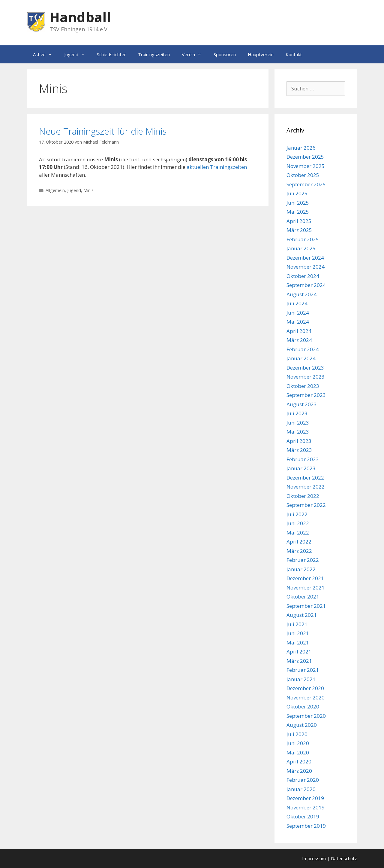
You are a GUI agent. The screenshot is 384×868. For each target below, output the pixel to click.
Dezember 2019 (305, 798)
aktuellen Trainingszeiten (217, 167)
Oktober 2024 (303, 276)
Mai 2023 (298, 432)
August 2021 (302, 615)
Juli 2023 (297, 413)
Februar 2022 (303, 560)
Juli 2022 (297, 514)
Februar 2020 (303, 780)
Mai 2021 (298, 643)
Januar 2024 (301, 358)
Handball (80, 17)
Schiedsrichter (111, 54)
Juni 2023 (298, 423)
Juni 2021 (298, 633)
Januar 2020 (301, 789)
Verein (195, 54)
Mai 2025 (298, 212)
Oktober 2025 (303, 175)
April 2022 (299, 542)
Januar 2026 (301, 148)
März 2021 (299, 661)
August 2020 (302, 725)
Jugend (78, 54)
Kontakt (294, 54)
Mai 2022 (298, 533)
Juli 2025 (297, 193)
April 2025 (299, 221)
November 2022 (306, 487)
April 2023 (299, 441)
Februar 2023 (303, 459)
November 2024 (306, 267)
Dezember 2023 (305, 368)
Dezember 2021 (305, 578)
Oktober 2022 (303, 496)
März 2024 (299, 340)
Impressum (314, 858)
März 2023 (299, 450)
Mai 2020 (298, 752)
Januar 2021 (301, 679)
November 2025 (306, 166)
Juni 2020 (298, 743)
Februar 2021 (303, 670)
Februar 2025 (303, 239)
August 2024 (302, 294)
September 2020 (306, 716)
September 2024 (306, 285)
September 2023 (306, 395)
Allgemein (55, 190)
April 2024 (299, 331)
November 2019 (306, 807)
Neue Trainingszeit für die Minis (103, 131)
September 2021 (306, 606)
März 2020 (299, 771)
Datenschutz (344, 858)
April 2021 (299, 652)
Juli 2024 (297, 303)
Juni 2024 (298, 313)
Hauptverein (261, 54)
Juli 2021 (297, 624)
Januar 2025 (301, 248)
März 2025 (299, 230)
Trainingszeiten (154, 54)
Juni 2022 (298, 523)
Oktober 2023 (303, 386)
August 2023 (302, 404)
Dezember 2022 (305, 478)
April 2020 (299, 761)
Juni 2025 (298, 203)
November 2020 (306, 697)
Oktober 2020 (303, 707)
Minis (88, 190)
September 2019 (306, 826)
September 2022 (306, 505)
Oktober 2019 (303, 816)
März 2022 (299, 551)
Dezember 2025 (305, 157)
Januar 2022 (301, 569)
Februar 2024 (303, 349)
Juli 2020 (297, 734)
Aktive (46, 54)
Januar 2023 (301, 468)
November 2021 (306, 588)
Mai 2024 (298, 322)
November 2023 (306, 377)
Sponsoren (225, 54)
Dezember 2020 (305, 688)
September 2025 (306, 184)
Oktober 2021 (303, 597)
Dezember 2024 (305, 258)
